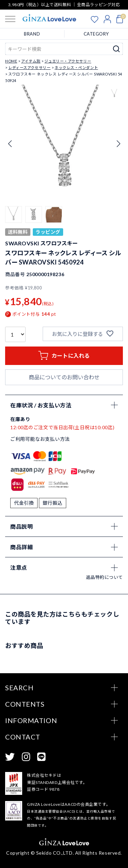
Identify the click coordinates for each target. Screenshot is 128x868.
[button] (13, 214)
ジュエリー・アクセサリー (68, 61)
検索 (117, 49)
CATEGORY (96, 34)
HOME (11, 61)
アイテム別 (31, 61)
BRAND (32, 34)
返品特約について (104, 577)
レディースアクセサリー (29, 67)
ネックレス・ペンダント (76, 67)
